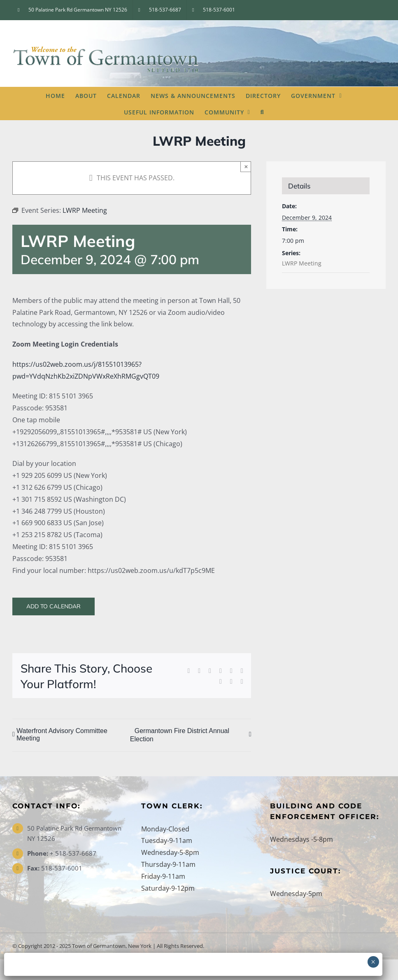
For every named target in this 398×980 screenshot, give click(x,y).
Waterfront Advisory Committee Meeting (62, 734)
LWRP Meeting (302, 263)
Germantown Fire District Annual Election (180, 735)
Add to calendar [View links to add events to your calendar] (54, 606)
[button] (262, 112)
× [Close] (246, 166)
